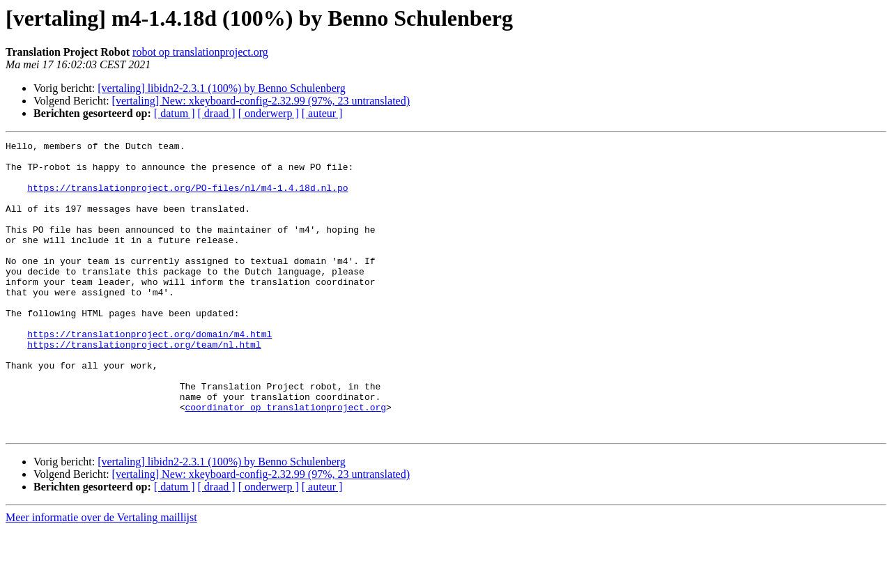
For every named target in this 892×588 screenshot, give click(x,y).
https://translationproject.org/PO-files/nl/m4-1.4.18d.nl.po (187, 198)
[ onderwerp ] (269, 113)
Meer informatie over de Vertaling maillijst (101, 576)
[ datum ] (175, 113)
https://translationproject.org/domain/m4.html (149, 373)
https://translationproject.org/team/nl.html (144, 386)
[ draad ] (217, 113)
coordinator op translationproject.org (285, 461)
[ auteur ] (322, 113)
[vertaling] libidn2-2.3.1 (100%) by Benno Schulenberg (222, 88)
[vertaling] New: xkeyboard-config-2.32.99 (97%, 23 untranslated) (261, 101)
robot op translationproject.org (200, 52)
